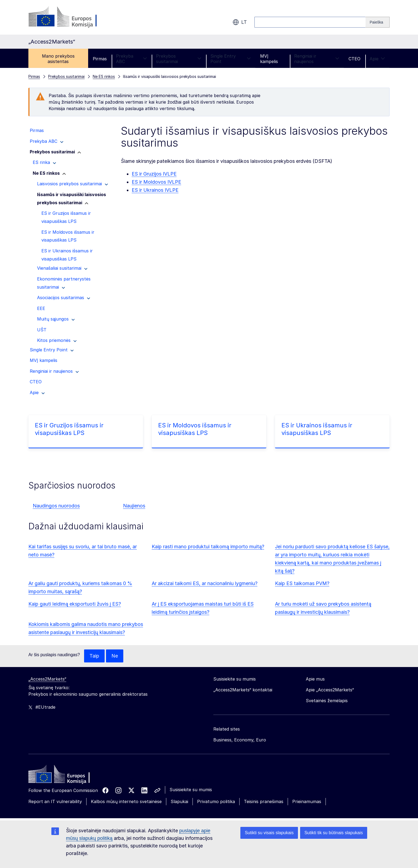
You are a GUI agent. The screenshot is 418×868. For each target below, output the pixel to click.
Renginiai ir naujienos (317, 59)
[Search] (378, 22)
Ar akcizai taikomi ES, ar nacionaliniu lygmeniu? (205, 583)
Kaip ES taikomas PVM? (302, 583)
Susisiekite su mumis (191, 790)
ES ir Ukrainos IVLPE (155, 190)
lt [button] (240, 22)
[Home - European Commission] (68, 775)
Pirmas (100, 59)
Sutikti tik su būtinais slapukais (334, 833)
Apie (377, 59)
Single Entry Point (231, 59)
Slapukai (179, 801)
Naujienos (134, 506)
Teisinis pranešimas (264, 801)
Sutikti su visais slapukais (269, 833)
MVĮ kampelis (269, 59)
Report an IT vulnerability (55, 801)
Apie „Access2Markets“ (330, 690)
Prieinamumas (307, 801)
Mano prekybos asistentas (58, 59)
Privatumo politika (216, 801)
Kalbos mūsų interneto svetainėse (126, 801)
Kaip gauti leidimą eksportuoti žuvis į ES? (75, 604)
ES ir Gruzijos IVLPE (154, 174)
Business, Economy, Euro (240, 740)
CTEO (354, 59)
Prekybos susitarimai (179, 59)
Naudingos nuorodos (56, 506)
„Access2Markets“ (47, 679)
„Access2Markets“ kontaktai (243, 690)
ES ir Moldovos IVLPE (156, 182)
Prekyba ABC (131, 59)
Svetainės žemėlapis (327, 701)
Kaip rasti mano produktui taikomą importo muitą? (208, 547)
